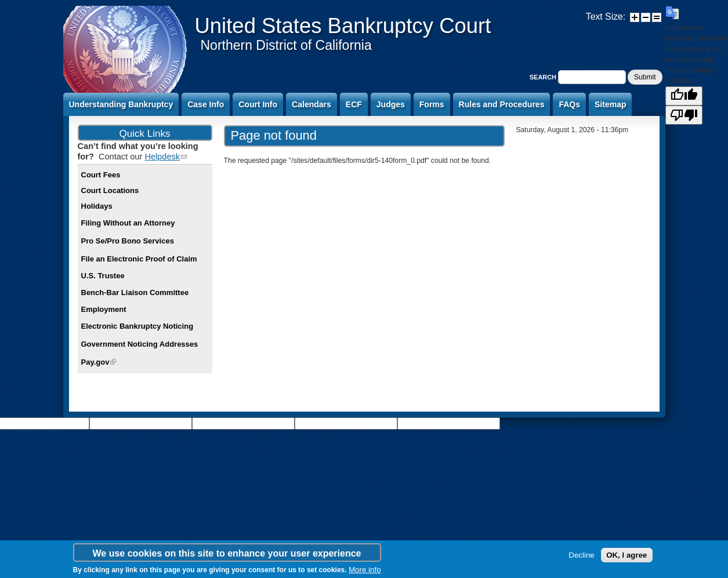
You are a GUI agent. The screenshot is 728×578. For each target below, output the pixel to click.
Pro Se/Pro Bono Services (128, 241)
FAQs (569, 104)
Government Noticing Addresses (140, 344)
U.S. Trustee (103, 276)
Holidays (97, 206)
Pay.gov (99, 362)
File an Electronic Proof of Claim (139, 259)
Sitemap (610, 104)
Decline (581, 555)
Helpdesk (166, 157)
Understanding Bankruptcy (121, 104)
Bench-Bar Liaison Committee (135, 292)
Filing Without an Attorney (128, 223)
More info (365, 570)
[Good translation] (684, 96)
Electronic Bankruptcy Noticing (137, 326)
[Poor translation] (684, 115)
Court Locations (110, 190)
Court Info (258, 104)
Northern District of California (286, 45)
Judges (391, 104)
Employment (104, 309)
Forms (432, 104)
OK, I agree (626, 555)
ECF (354, 104)
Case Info (206, 104)
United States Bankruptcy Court (343, 26)
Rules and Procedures (502, 104)
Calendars (312, 104)
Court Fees (101, 175)
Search (544, 77)
